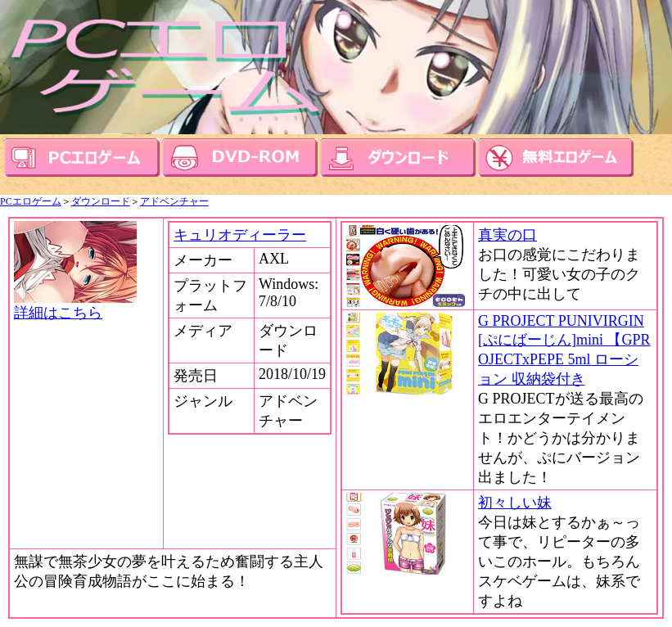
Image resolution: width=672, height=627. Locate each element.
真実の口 (507, 235)
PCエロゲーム (31, 201)
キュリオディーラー (240, 235)
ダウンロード (101, 201)
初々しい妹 (515, 503)
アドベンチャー (174, 201)
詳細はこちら (75, 305)
